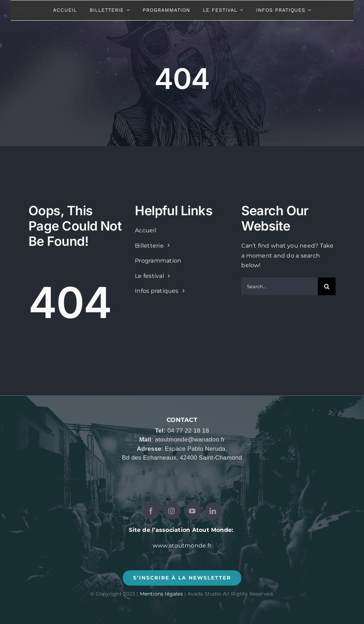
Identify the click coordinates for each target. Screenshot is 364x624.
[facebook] (151, 511)
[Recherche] (327, 286)
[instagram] (172, 511)
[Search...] (279, 286)
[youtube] (192, 511)
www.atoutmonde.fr (182, 546)
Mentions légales (161, 594)
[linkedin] (213, 511)
